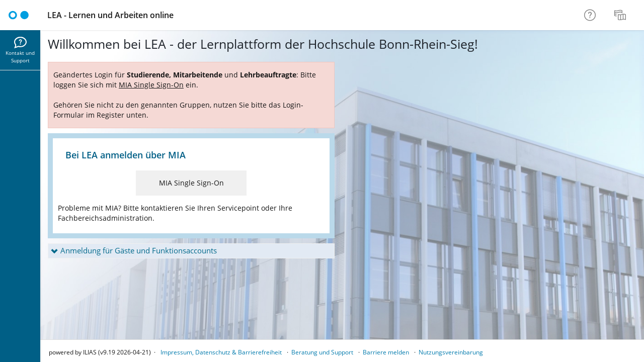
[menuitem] (621, 15)
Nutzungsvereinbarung (451, 352)
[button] (191, 251)
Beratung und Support (322, 352)
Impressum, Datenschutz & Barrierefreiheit (221, 352)
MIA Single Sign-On (191, 183)
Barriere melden (386, 352)
